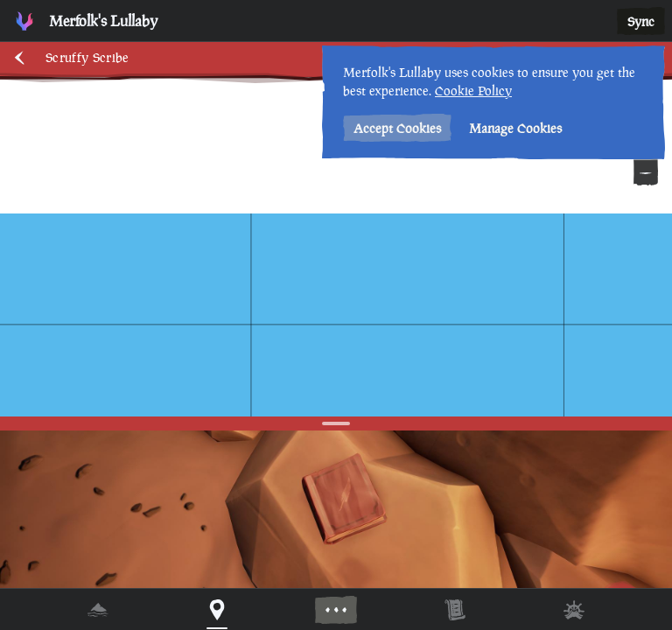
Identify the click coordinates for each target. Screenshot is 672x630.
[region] (336, 315)
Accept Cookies (397, 128)
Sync (641, 21)
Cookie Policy (473, 91)
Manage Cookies (515, 128)
